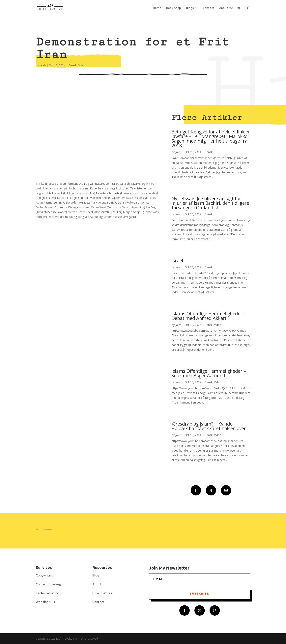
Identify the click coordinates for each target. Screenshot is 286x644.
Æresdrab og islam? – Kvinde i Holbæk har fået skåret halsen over (209, 426)
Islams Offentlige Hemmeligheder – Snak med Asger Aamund (209, 373)
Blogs (190, 8)
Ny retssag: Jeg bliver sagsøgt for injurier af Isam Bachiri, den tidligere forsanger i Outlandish (210, 203)
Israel (177, 261)
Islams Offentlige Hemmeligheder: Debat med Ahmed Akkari (208, 316)
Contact (208, 8)
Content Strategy (49, 584)
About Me (226, 8)
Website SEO (45, 602)
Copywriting (45, 575)
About (97, 584)
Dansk (73, 65)
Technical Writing (49, 593)
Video (82, 65)
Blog (96, 575)
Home (157, 8)
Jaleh (43, 65)
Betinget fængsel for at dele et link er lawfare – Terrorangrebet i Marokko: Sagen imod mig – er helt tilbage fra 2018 (211, 139)
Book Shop (174, 8)
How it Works (102, 593)
